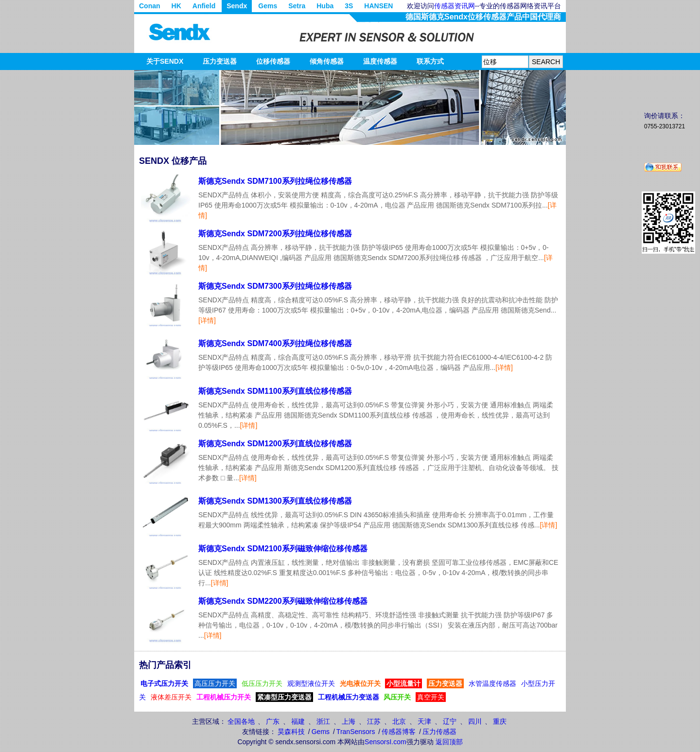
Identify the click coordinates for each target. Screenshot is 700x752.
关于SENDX (165, 61)
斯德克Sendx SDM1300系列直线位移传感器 (275, 501)
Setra (297, 6)
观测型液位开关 (311, 683)
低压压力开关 (262, 683)
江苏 (374, 721)
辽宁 (450, 721)
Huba (325, 6)
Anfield (204, 6)
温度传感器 (380, 61)
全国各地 (241, 721)
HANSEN (378, 6)
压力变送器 (220, 61)
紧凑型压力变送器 (284, 697)
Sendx (237, 6)
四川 (475, 721)
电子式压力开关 (164, 683)
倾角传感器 (327, 61)
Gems (268, 6)
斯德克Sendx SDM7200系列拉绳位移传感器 (275, 234)
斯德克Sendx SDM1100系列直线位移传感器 (275, 391)
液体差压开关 (171, 697)
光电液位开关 (360, 683)
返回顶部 (449, 742)
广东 (273, 721)
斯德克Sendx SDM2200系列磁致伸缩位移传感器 (283, 601)
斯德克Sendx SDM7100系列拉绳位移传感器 (275, 181)
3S (349, 6)
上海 (349, 721)
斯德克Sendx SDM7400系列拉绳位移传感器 (275, 343)
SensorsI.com (385, 742)
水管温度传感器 (492, 683)
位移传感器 (273, 61)
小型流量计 (403, 683)
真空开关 (431, 697)
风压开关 (397, 697)
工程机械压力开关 (224, 697)
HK (176, 6)
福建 (298, 721)
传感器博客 (399, 732)
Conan (150, 6)
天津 (424, 721)
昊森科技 (291, 732)
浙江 (323, 721)
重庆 (500, 721)
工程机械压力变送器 (349, 697)
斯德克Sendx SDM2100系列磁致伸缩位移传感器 (283, 549)
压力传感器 (439, 732)
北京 (399, 721)
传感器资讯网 (455, 6)
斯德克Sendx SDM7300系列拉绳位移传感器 (275, 286)
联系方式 (430, 61)
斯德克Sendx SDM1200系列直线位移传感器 (275, 444)
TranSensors (356, 732)
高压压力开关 (215, 683)
